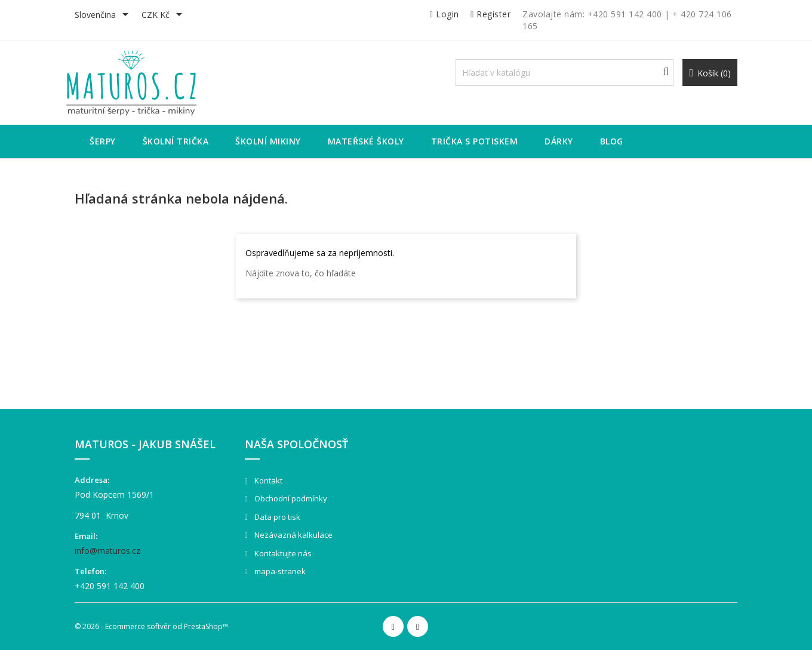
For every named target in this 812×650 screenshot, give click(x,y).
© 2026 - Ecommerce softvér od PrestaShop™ (151, 626)
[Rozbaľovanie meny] (164, 16)
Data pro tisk (276, 517)
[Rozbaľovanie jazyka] (104, 16)
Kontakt (267, 480)
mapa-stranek (279, 571)
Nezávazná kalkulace (293, 535)
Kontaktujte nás (282, 553)
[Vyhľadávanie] (565, 73)
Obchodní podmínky (290, 498)
